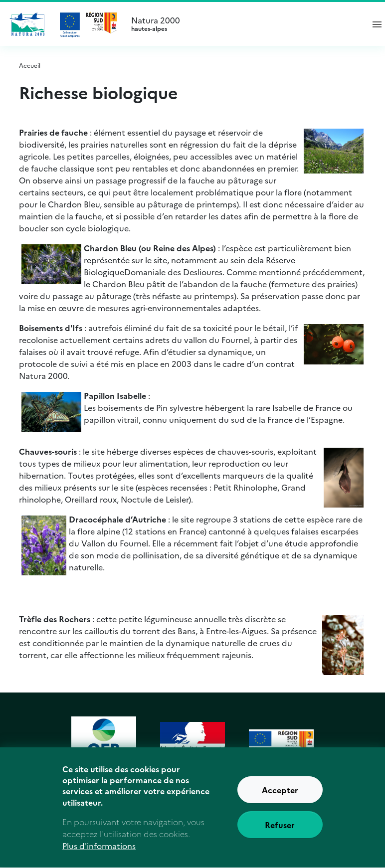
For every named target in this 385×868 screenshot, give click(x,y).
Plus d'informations (99, 853)
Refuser (280, 832)
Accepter (280, 797)
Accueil (30, 65)
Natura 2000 (243, 24)
